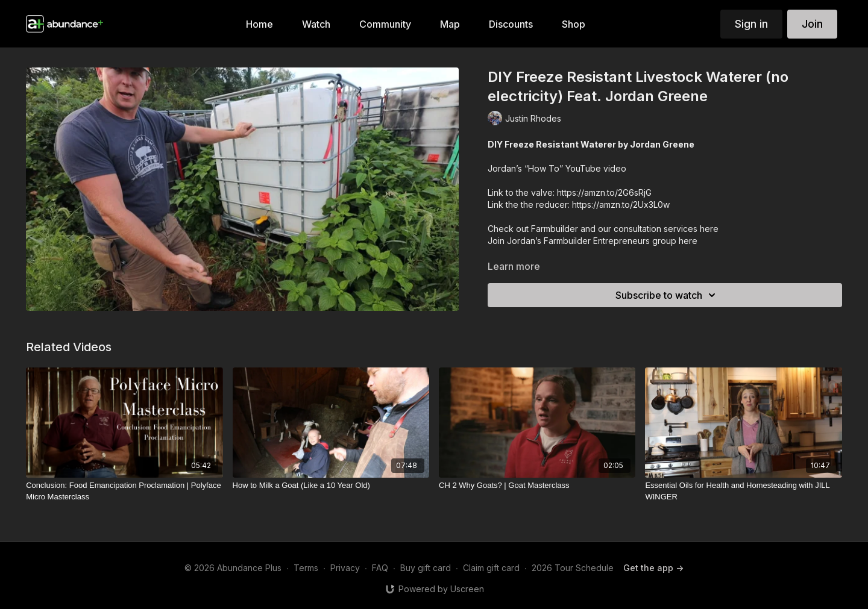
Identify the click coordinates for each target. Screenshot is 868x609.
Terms (306, 568)
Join (812, 24)
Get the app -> (653, 568)
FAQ (380, 568)
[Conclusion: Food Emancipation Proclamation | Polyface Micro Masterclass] (124, 491)
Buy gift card (426, 568)
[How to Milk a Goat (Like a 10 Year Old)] (331, 486)
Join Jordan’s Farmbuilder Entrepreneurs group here (593, 241)
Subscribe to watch (667, 295)
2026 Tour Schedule (573, 568)
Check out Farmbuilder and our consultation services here (603, 229)
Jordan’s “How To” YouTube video (557, 168)
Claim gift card (491, 568)
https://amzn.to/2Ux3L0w (621, 205)
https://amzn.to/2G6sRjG (603, 192)
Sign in (751, 24)
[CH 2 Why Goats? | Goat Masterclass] (537, 486)
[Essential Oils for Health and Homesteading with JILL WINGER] (743, 491)
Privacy (345, 568)
